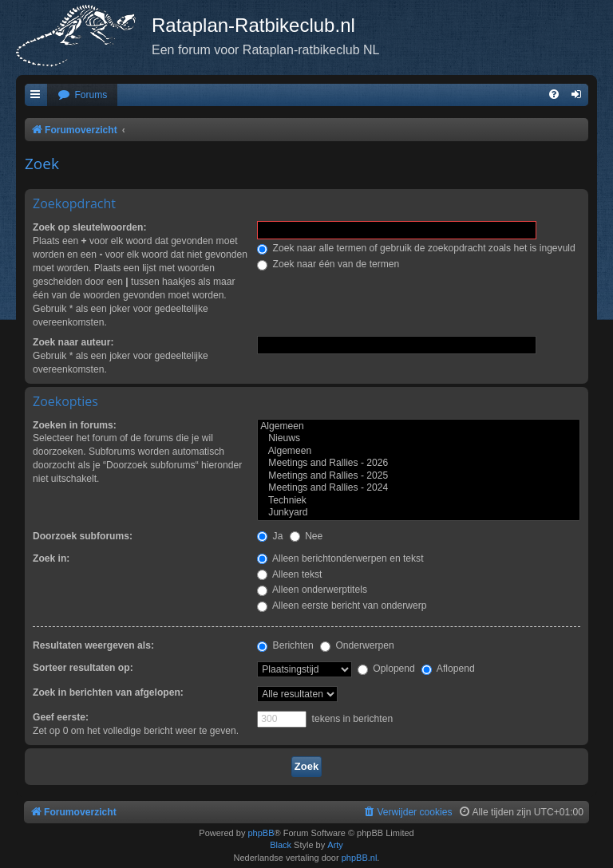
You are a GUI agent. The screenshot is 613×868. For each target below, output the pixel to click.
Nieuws (419, 439)
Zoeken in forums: (75, 425)
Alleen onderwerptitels (312, 590)
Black (281, 845)
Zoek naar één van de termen (328, 264)
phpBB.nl (360, 858)
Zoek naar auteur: (73, 342)
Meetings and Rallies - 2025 (419, 476)
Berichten (285, 645)
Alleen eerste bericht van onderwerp (342, 606)
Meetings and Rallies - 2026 (419, 464)
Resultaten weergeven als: (93, 645)
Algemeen (419, 427)
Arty (335, 845)
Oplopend (386, 669)
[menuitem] (82, 95)
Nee (306, 536)
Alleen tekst (289, 574)
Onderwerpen (357, 645)
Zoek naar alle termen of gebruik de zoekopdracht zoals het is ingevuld (416, 248)
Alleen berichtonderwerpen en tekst (340, 558)
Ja (270, 536)
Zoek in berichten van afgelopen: (108, 692)
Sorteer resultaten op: (83, 668)
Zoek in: (51, 558)
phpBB (261, 833)
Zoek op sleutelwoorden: (89, 227)
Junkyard (419, 513)
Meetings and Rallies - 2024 (419, 488)
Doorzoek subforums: (83, 536)
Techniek (419, 501)
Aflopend (448, 669)
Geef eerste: (61, 717)
